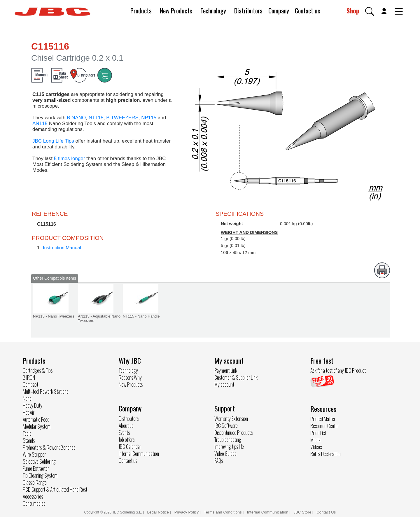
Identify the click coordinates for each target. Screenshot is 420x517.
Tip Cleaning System (40, 475)
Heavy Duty (33, 405)
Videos (316, 447)
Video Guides (225, 453)
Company (279, 10)
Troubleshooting (228, 439)
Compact (30, 384)
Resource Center (325, 426)
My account (224, 384)
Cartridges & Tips (38, 370)
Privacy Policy (187, 512)
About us (126, 425)
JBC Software (226, 425)
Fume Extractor (36, 468)
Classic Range (35, 482)
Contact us (308, 10)
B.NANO (76, 118)
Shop (353, 10)
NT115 (96, 118)
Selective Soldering (39, 461)
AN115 (40, 123)
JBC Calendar (130, 446)
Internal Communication (139, 453)
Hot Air (29, 412)
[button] (370, 11)
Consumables (34, 503)
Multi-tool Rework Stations (45, 391)
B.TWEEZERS (122, 118)
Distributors (248, 10)
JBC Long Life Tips (53, 141)
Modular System (37, 426)
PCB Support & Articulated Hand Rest (55, 489)
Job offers (127, 439)
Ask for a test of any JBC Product (338, 370)
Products (141, 10)
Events (124, 432)
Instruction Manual (62, 248)
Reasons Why (130, 377)
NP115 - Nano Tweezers (54, 316)
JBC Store (302, 512)
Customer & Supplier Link (236, 377)
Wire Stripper (34, 454)
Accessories (33, 496)
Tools (27, 433)
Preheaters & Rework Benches (49, 447)
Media (315, 440)
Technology (213, 10)
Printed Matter (323, 419)
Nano (27, 398)
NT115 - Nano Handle (141, 316)
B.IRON (29, 377)
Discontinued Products (233, 432)
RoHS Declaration (325, 454)
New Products (176, 10)
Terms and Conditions (223, 512)
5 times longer (70, 158)
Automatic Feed (36, 419)
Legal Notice (159, 512)
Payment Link (226, 370)
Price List (318, 433)
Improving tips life (229, 446)
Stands (29, 440)
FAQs (219, 460)
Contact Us (326, 512)
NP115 (149, 118)
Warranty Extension (231, 418)
